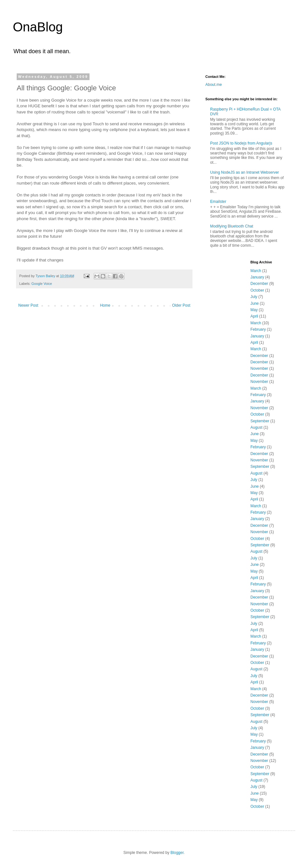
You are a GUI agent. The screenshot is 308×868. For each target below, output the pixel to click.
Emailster (218, 202)
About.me (214, 85)
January (257, 277)
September (260, 421)
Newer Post (28, 305)
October (257, 290)
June (255, 303)
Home (105, 305)
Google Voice (42, 284)
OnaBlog (38, 27)
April (254, 316)
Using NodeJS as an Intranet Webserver (245, 172)
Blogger (177, 853)
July (254, 297)
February (258, 329)
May (254, 310)
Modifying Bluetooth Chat (232, 226)
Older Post (181, 305)
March (256, 271)
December (259, 284)
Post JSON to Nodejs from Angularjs (241, 143)
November (259, 368)
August (257, 427)
